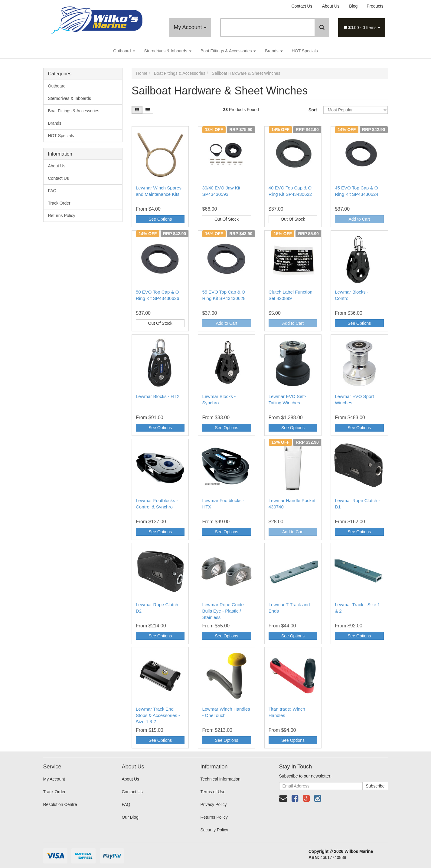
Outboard (124, 51)
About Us (331, 6)
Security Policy (214, 830)
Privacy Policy (213, 804)
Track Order (59, 203)
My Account (190, 27)
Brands (274, 51)
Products (375, 6)
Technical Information (220, 779)
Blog (353, 6)
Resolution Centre (60, 804)
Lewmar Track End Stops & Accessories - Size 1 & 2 (158, 715)
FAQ (52, 191)
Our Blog (130, 817)
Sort (313, 110)
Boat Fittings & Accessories (228, 51)
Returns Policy (62, 215)
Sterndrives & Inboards (168, 51)
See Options (160, 219)
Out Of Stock (227, 219)
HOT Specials (305, 51)
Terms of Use (213, 792)
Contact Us (302, 6)
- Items (362, 28)
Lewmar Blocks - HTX (158, 396)
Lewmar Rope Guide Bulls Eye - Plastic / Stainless (223, 611)
